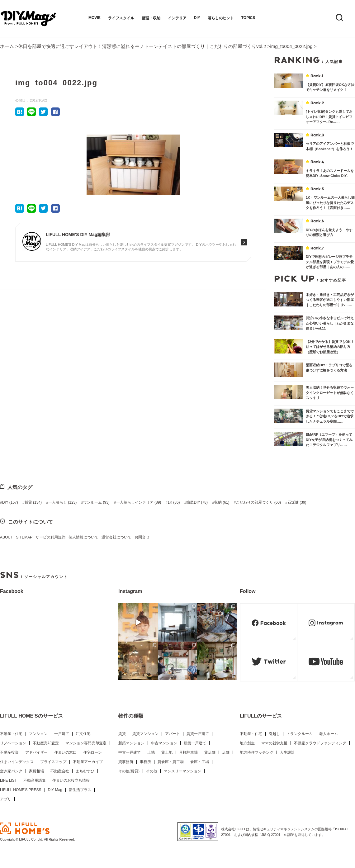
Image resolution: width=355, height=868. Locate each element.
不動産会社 (60, 771)
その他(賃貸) (129, 771)
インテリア (177, 18)
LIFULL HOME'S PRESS (21, 790)
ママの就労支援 (274, 743)
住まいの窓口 (65, 752)
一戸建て (62, 734)
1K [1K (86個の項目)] (174, 502)
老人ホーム (329, 734)
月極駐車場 (188, 752)
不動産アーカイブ (88, 762)
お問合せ (142, 537)
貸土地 (167, 752)
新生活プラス (80, 790)
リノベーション (13, 743)
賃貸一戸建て (198, 734)
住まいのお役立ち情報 (71, 780)
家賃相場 (36, 771)
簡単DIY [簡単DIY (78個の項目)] (197, 502)
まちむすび (85, 771)
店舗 (226, 752)
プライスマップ (53, 762)
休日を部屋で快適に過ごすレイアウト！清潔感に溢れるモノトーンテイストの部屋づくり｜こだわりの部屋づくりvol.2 (142, 46)
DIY (197, 18)
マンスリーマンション (182, 771)
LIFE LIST (8, 780)
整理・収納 (151, 18)
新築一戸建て (195, 743)
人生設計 (287, 752)
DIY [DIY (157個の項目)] (10, 502)
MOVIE (95, 18)
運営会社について (116, 537)
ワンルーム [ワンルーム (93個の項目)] (96, 502)
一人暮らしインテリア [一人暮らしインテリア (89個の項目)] (139, 502)
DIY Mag (55, 790)
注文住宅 (83, 734)
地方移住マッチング (257, 752)
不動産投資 (9, 752)
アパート (173, 734)
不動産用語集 (35, 780)
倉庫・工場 (200, 762)
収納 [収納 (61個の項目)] (222, 502)
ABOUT (6, 537)
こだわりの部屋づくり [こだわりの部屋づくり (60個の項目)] (258, 502)
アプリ (6, 799)
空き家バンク (11, 771)
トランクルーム (300, 734)
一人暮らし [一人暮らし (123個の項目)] (62, 502)
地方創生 (247, 743)
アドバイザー (36, 752)
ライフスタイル (121, 18)
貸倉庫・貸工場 (171, 762)
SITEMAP (24, 537)
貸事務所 (126, 762)
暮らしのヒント (221, 18)
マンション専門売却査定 (86, 743)
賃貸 (122, 734)
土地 (151, 752)
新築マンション (131, 743)
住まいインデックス (17, 762)
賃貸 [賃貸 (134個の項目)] (33, 502)
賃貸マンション (145, 734)
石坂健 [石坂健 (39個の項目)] (297, 502)
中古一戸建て (130, 752)
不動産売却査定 (46, 743)
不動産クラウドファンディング (320, 743)
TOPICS (248, 18)
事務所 (145, 762)
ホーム (7, 46)
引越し (274, 734)
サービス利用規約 (50, 537)
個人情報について (83, 537)
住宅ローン (92, 752)
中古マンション (164, 743)
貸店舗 (210, 752)
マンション (38, 734)
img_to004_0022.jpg (291, 46)
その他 (152, 771)
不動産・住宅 (11, 734)
